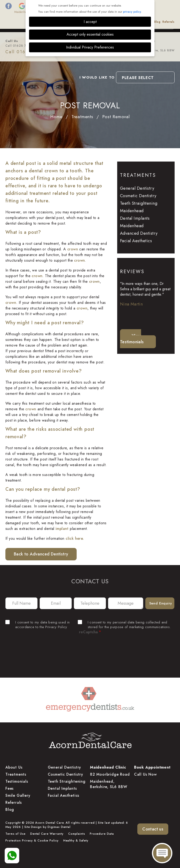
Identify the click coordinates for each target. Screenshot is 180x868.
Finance (71, 22)
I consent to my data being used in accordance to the (37, 625)
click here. (75, 538)
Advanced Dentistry (139, 233)
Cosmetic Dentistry (138, 196)
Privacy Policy (56, 627)
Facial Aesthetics (136, 241)
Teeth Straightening (67, 781)
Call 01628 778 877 (22, 46)
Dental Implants (62, 788)
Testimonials (107, 22)
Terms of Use (15, 834)
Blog (157, 22)
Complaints (77, 834)
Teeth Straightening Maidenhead (139, 207)
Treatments (48, 22)
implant (62, 529)
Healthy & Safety (76, 841)
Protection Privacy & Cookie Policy (32, 841)
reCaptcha (90, 632)
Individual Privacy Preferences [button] (90, 47)
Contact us (153, 829)
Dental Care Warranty (47, 834)
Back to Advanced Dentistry (41, 554)
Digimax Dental (59, 827)
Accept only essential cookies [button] (90, 34)
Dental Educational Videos (135, 22)
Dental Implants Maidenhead (135, 222)
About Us (32, 22)
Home (56, 117)
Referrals (169, 22)
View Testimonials (132, 339)
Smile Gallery (87, 22)
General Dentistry (137, 188)
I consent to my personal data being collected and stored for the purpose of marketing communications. (124, 625)
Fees (61, 22)
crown (73, 249)
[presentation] (90, 651)
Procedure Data (102, 834)
